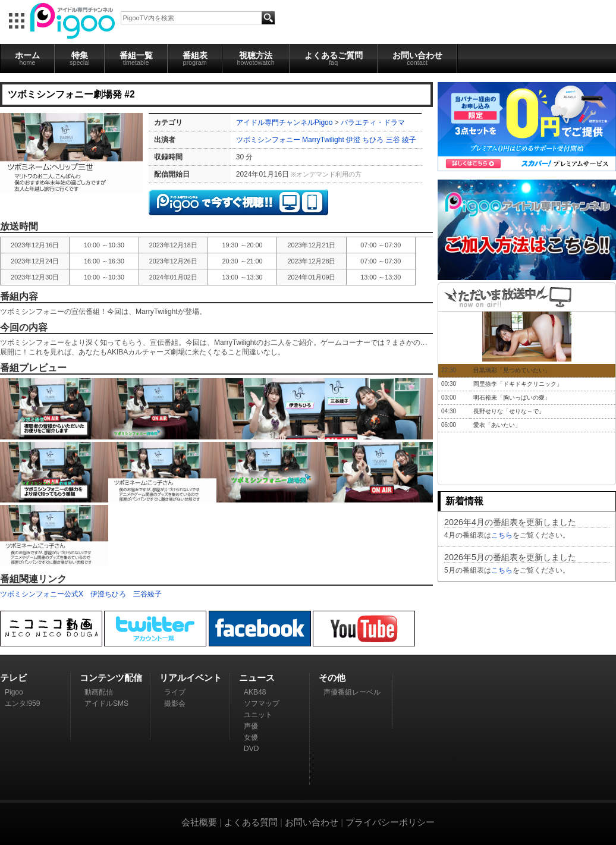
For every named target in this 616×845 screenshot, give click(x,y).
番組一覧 (136, 58)
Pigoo (14, 692)
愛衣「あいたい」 (497, 425)
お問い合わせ (417, 58)
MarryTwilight (323, 140)
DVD (251, 749)
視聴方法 (256, 58)
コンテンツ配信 (111, 678)
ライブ (175, 692)
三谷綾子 (147, 594)
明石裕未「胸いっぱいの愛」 (512, 398)
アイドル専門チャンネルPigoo (285, 122)
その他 (332, 678)
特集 (80, 58)
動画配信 (99, 692)
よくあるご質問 (334, 58)
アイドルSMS (106, 703)
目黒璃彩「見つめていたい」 (512, 370)
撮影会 (175, 703)
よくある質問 (251, 822)
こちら (502, 535)
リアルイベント (191, 678)
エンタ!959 (22, 703)
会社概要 (199, 822)
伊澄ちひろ (108, 594)
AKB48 (255, 692)
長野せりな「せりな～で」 (509, 411)
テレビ (13, 678)
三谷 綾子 (401, 140)
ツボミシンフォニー (268, 140)
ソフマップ (262, 703)
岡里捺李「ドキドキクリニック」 (518, 384)
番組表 (195, 58)
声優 (251, 726)
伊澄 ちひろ (365, 140)
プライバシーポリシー (390, 822)
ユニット (258, 715)
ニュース (257, 678)
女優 (251, 737)
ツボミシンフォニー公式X (42, 594)
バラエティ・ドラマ (373, 122)
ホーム (27, 58)
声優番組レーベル (352, 692)
